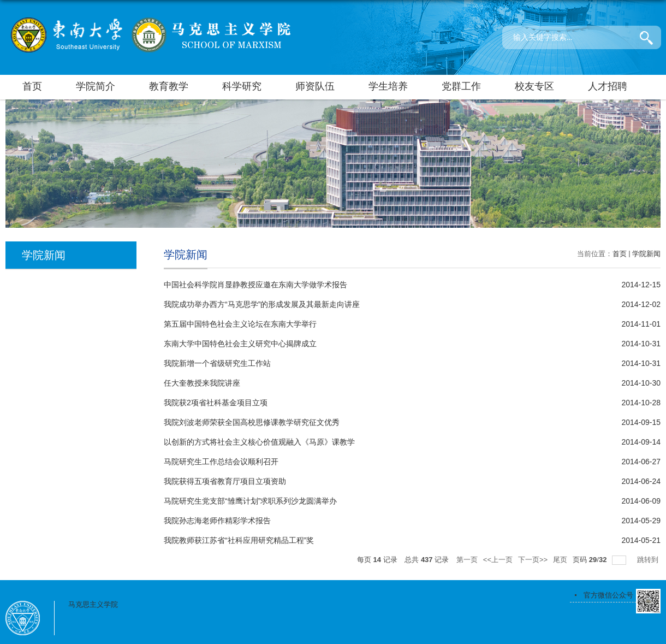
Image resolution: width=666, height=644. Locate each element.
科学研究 (242, 86)
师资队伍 (315, 86)
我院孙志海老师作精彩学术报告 (217, 521)
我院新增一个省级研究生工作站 (217, 363)
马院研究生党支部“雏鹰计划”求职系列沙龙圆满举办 (250, 501)
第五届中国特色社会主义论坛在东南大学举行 (240, 324)
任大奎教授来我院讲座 (202, 383)
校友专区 (534, 86)
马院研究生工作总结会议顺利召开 (221, 462)
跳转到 (649, 560)
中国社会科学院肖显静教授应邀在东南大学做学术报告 (255, 285)
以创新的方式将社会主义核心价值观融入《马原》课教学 (259, 442)
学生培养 (388, 86)
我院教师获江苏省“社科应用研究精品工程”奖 (239, 540)
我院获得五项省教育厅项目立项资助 (225, 481)
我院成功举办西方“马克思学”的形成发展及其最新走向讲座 (262, 304)
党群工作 (461, 86)
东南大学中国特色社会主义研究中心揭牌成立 (240, 344)
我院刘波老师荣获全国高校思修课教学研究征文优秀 (252, 422)
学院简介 (96, 86)
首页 (32, 86)
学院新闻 (646, 254)
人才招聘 (608, 86)
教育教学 (169, 86)
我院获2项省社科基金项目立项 (216, 403)
